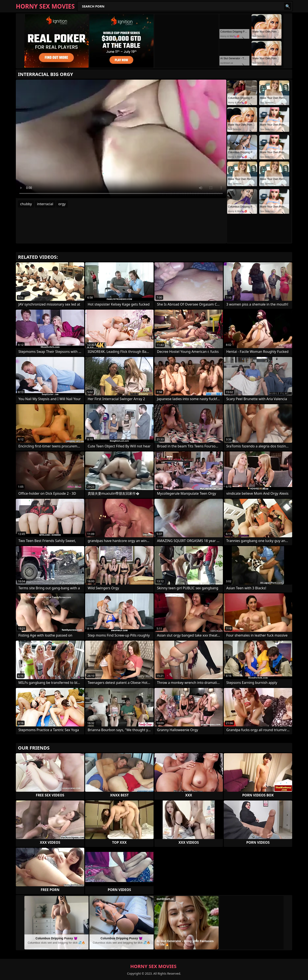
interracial (45, 204)
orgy (62, 204)
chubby (26, 204)
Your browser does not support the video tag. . (121, 139)
